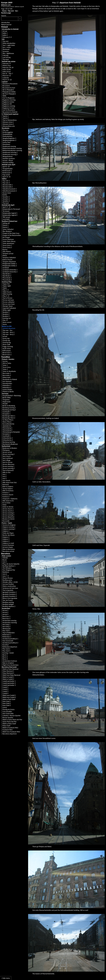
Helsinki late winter (9, 61)
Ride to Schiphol (8, 663)
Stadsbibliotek (7, 134)
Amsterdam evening (9, 621)
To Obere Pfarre (8, 420)
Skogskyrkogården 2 (9, 140)
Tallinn (4, 179)
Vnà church (6, 480)
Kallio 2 (5, 35)
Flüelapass (6, 450)
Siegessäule (7, 402)
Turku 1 (5, 365)
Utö (3, 39)
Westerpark (7, 629)
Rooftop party (7, 580)
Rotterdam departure (10, 647)
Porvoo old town (8, 300)
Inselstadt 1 (7, 412)
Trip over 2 (6, 183)
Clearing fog (7, 342)
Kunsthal (6, 645)
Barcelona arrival (8, 551)
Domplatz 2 (6, 434)
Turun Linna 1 (7, 245)
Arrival (5, 31)
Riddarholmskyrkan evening (12, 148)
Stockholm (6, 128)
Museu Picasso (8, 578)
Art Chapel (6, 237)
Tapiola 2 (6, 118)
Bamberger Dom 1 (9, 416)
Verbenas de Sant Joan (10, 588)
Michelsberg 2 (7, 430)
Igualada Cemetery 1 (10, 592)
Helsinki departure (9, 328)
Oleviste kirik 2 (8, 187)
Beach (5, 560)
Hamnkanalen (7, 383)
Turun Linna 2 (7, 247)
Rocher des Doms (9, 535)
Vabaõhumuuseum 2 (10, 191)
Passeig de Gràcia (8, 709)
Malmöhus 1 (7, 385)
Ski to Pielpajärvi (8, 90)
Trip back (6, 59)
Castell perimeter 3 (9, 685)
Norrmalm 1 (7, 373)
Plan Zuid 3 (6, 651)
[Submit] (20, 19)
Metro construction (9, 586)
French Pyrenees (8, 545)
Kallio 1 (5, 33)
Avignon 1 (6, 531)
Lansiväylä (6, 219)
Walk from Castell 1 (9, 695)
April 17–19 (7, 207)
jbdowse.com (6, 5)
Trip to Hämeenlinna (10, 120)
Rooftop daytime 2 (9, 606)
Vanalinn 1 (6, 197)
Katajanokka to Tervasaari (11, 209)
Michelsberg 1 (7, 428)
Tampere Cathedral (9, 258)
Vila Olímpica (7, 568)
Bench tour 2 (7, 355)
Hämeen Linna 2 (8, 124)
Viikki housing (7, 294)
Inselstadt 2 (7, 436)
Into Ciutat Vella (8, 714)
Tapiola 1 (6, 116)
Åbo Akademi (7, 231)
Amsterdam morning (10, 623)
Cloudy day (6, 340)
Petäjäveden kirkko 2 (10, 266)
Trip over (6, 41)
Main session (6, 556)
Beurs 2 (5, 657)
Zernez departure (8, 517)
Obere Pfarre (7, 422)
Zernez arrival (7, 452)
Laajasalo (6, 78)
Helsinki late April (8, 205)
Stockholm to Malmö (10, 379)
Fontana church (8, 495)
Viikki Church (7, 292)
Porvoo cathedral (8, 302)
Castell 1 (5, 687)
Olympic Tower (8, 306)
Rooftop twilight (8, 604)
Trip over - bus (13, 11)
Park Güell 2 (7, 703)
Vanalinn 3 (6, 201)
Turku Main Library (9, 241)
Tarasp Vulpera (8, 489)
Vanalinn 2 (6, 199)
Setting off (6, 223)
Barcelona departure (10, 734)
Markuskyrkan (7, 136)
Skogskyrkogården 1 (9, 138)
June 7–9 (6, 576)
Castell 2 (5, 689)
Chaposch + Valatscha (10, 499)
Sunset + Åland (8, 161)
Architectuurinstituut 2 (10, 643)
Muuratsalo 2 (7, 280)
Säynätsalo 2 (7, 276)
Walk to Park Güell (9, 699)
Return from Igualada (10, 598)
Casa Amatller (7, 711)
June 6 (5, 574)
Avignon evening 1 (9, 527)
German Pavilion (8, 584)
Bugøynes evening (9, 106)
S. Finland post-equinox (10, 114)
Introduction (6, 23)
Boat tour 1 (6, 616)
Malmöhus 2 (7, 387)
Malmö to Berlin (8, 392)
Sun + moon (7, 47)
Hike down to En (8, 501)
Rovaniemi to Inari (9, 88)
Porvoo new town (9, 304)
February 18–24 (8, 68)
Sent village (6, 460)
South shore (7, 349)
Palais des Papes (8, 533)
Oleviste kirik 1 (8, 185)
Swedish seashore (9, 158)
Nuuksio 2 (6, 314)
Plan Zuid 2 (6, 649)
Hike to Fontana (8, 491)
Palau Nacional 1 (8, 671)
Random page (6, 13)
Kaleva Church (7, 260)
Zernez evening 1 (8, 466)
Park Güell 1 (7, 701)
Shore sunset (7, 322)
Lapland (5, 82)
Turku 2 (5, 369)
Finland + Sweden (8, 359)
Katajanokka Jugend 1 (10, 213)
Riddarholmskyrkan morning (12, 150)
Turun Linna (7, 367)
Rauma (5, 249)
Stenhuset (6, 49)
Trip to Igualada (8, 590)
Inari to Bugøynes (9, 98)
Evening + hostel (8, 653)
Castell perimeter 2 (9, 683)
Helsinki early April (9, 165)
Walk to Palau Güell (9, 724)
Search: (4, 16)
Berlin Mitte (7, 398)
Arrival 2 (5, 612)
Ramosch (6, 485)
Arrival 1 (5, 610)
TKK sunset (6, 217)
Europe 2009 (7, 3)
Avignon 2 (6, 537)
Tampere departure (9, 262)
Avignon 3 (6, 539)
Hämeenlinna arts (9, 126)
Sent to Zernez (7, 462)
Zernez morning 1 (9, 454)
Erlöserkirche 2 (8, 440)
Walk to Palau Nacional (10, 669)
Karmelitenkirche (8, 424)
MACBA (5, 558)
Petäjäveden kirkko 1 (10, 264)
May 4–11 (6, 296)
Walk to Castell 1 (8, 677)
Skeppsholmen (8, 156)
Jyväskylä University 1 (10, 270)
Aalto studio (7, 70)
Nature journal (6, 25)
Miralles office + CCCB (10, 582)
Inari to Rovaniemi (9, 110)
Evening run (7, 318)
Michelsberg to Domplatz (11, 432)
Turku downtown (8, 243)
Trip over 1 (6, 181)
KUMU (5, 195)
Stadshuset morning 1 (10, 152)
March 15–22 (7, 80)
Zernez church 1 (8, 509)
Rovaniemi (6, 86)
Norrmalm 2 (7, 375)
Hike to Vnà (6, 472)
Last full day (7, 57)
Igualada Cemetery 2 (10, 594)
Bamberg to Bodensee (10, 444)
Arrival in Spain (8, 547)
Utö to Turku (7, 363)
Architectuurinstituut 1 (10, 639)
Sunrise (5, 361)
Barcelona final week (9, 667)
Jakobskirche (7, 426)
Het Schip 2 (6, 627)
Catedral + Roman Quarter (12, 716)
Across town (7, 193)
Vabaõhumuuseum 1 (10, 189)
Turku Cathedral (8, 229)
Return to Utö (7, 326)
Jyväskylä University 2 (10, 272)
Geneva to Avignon (9, 525)
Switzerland (6, 446)
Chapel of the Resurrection (12, 235)
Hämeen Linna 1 (8, 122)
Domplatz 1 (6, 414)
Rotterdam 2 (7, 637)
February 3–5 (7, 37)
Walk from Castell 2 (9, 697)
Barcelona (6, 554)
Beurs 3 (5, 659)
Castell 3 (5, 691)
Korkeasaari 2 (7, 173)
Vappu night (7, 286)
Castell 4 (5, 693)
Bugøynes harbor (8, 102)
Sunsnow (6, 51)
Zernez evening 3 (8, 515)
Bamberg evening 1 (9, 408)
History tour (7, 65)
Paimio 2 (6, 227)
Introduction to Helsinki (10, 29)
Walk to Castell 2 (8, 679)
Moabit (5, 404)
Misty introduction (9, 43)
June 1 (5, 562)
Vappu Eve (6, 284)
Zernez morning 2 (9, 468)
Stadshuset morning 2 (10, 154)
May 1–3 (6, 290)
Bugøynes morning (9, 100)
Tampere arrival (8, 254)
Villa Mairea (7, 251)
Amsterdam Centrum (10, 661)
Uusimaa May (7, 282)
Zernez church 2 (8, 511)
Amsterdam (6, 608)
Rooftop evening (8, 602)
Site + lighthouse (8, 53)
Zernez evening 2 (8, 513)
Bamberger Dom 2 (9, 418)
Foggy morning (8, 347)
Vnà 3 (4, 478)
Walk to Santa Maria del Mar (12, 720)
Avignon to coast (8, 543)
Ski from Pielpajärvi (9, 94)
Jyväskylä (6, 268)
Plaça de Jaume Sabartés (11, 564)
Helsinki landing (8, 163)
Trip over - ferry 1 (8, 332)
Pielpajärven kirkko (9, 92)
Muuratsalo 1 (7, 278)
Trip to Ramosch (8, 470)
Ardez (5, 505)
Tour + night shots (9, 45)
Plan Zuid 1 (6, 631)
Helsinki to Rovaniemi (10, 84)
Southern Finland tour (10, 221)
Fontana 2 (6, 497)
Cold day (6, 55)
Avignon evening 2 (9, 529)
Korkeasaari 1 (7, 171)
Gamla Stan (6, 142)
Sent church (7, 456)
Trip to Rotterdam (9, 633)
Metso (5, 256)
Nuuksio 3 (6, 316)
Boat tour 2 (6, 618)
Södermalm (7, 377)
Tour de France (8, 600)
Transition (6, 357)
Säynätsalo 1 (7, 274)
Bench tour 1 (7, 353)
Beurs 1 (5, 655)
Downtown (6, 144)
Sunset (5, 336)
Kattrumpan (7, 351)
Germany (5, 394)
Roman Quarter (8, 718)
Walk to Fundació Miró (10, 728)
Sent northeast (8, 458)
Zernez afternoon (8, 464)
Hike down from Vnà (10, 482)
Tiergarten (6, 400)
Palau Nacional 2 (8, 673)
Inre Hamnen (7, 381)
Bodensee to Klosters (10, 448)
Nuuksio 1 (6, 312)
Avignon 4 (6, 541)
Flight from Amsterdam (11, 665)
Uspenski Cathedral (9, 308)
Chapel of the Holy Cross (11, 233)
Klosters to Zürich (8, 519)
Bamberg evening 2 (9, 410)
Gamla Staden (7, 389)
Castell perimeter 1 (9, 681)
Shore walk (6, 344)
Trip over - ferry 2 (8, 334)
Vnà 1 (4, 474)
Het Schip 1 (6, 625)
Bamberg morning (9, 442)
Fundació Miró (8, 730)
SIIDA (4, 96)
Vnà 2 (4, 476)
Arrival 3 (5, 614)
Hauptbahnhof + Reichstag (12, 396)
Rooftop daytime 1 (9, 566)
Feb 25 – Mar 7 (8, 74)
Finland (5, 27)
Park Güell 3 (7, 705)
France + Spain (7, 523)
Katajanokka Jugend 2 (10, 215)
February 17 (7, 63)
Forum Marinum (8, 239)
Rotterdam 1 (7, 635)
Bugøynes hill (7, 104)
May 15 (5, 320)
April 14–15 (7, 177)
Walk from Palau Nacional (11, 675)
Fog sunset (6, 175)
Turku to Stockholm (9, 371)
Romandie (6, 521)
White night (7, 310)
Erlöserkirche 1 (8, 438)
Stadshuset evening (9, 146)
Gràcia (5, 707)
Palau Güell (6, 726)
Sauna (4, 11)
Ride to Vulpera (8, 487)
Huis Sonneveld (8, 641)
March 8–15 (7, 76)
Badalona (6, 572)
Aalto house (7, 72)
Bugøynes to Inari (9, 108)
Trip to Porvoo (7, 298)
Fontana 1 (6, 493)
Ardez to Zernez (8, 507)
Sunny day (6, 338)
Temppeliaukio (8, 169)
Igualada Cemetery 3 (10, 596)
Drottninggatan (8, 132)
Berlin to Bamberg (9, 406)
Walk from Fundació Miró (11, 732)
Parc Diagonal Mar (9, 570)
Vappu (5, 288)
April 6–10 (6, 167)
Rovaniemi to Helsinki (10, 112)
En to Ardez (6, 503)
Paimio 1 (6, 225)
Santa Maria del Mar (10, 722)
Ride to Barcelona (9, 549)
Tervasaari (6, 211)
